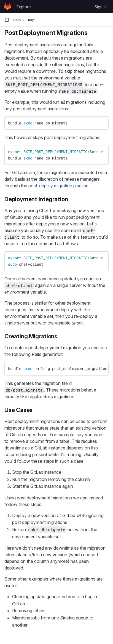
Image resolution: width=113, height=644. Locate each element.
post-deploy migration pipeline (58, 186)
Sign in (101, 7)
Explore (24, 7)
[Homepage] (8, 7)
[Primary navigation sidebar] (7, 20)
